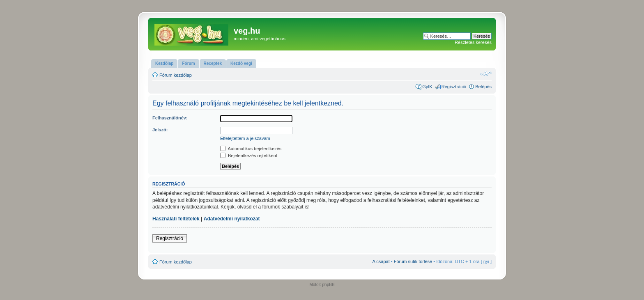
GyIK (427, 87)
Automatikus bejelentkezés (251, 149)
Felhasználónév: (170, 118)
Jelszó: (160, 130)
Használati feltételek (176, 219)
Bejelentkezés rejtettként (249, 156)
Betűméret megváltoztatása (486, 73)
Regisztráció (454, 87)
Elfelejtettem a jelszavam (245, 138)
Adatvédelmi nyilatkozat (232, 219)
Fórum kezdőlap (176, 75)
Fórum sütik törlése (413, 261)
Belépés (483, 87)
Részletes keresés (473, 42)
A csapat (381, 261)
